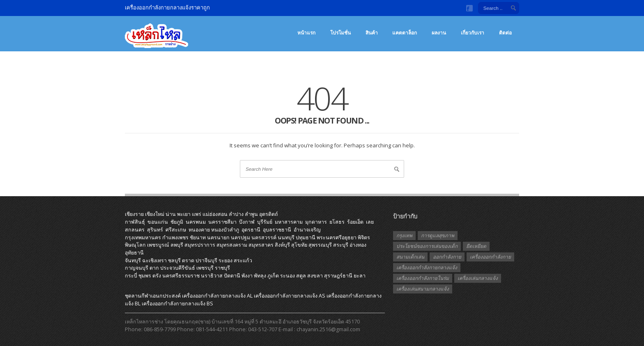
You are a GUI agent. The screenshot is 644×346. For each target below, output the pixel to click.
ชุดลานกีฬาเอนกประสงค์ (153, 296)
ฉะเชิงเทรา (154, 260)
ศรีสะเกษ (176, 230)
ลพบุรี (177, 245)
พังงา (247, 276)
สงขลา (315, 276)
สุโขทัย (299, 245)
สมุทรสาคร (261, 245)
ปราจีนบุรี (206, 260)
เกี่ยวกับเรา (473, 33)
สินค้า (372, 33)
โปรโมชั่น (340, 33)
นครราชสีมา (222, 222)
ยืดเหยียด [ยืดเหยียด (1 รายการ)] (476, 246)
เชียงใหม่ (155, 214)
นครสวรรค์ (264, 237)
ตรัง (157, 276)
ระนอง (287, 276)
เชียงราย (134, 214)
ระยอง (225, 260)
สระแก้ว (243, 260)
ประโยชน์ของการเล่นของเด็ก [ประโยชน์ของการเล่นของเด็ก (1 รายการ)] (427, 246)
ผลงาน (439, 33)
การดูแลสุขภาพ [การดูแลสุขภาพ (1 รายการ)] (438, 235)
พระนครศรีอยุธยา (337, 237)
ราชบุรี (222, 268)
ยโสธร (337, 222)
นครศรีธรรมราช (181, 276)
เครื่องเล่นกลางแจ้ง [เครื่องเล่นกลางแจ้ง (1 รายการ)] (478, 278)
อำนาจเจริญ (307, 230)
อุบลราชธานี (277, 230)
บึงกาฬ (247, 222)
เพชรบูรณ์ (158, 245)
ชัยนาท (198, 237)
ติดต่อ (505, 33)
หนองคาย (199, 230)
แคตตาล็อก (405, 33)
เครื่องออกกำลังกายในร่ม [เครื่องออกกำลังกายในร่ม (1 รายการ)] (423, 278)
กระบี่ (131, 276)
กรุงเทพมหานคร (143, 237)
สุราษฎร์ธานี (338, 276)
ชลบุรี (174, 260)
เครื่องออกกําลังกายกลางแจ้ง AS (290, 296)
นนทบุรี (286, 237)
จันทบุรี (133, 260)
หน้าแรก (306, 33)
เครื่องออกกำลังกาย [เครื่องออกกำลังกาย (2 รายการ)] (490, 257)
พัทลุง (260, 276)
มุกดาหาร (316, 222)
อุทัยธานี (134, 253)
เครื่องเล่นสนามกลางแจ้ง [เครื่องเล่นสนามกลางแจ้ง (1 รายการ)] (423, 289)
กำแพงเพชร (175, 237)
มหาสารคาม (289, 222)
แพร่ (197, 214)
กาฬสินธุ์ (135, 222)
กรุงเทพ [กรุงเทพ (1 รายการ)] (404, 235)
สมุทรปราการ (200, 245)
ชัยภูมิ (177, 222)
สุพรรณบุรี (320, 245)
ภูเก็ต (273, 276)
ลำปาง (236, 214)
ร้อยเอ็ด (355, 222)
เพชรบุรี (205, 268)
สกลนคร (135, 230)
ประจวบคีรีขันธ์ (178, 268)
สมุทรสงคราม (232, 245)
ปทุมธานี (306, 237)
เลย (370, 222)
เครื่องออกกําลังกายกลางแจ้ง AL (217, 296)
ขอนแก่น (158, 222)
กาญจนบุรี (137, 268)
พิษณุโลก (135, 245)
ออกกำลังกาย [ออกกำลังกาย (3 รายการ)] (447, 257)
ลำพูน (251, 214)
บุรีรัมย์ (265, 222)
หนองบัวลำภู (225, 230)
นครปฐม (240, 237)
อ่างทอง (358, 245)
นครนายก (218, 237)
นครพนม (196, 222)
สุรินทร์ (155, 230)
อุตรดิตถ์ (269, 214)
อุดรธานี (251, 230)
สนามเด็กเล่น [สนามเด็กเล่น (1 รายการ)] (410, 257)
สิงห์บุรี (282, 245)
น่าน (171, 214)
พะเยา (184, 214)
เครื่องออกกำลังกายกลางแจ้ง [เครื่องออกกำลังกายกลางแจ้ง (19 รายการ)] (427, 267)
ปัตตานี (232, 276)
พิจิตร (364, 237)
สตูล (301, 276)
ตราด (188, 260)
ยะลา (360, 276)
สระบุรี (341, 245)
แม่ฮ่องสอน (215, 214)
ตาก (154, 268)
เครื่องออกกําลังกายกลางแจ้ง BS (177, 304)
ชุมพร (145, 276)
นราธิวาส (212, 276)
